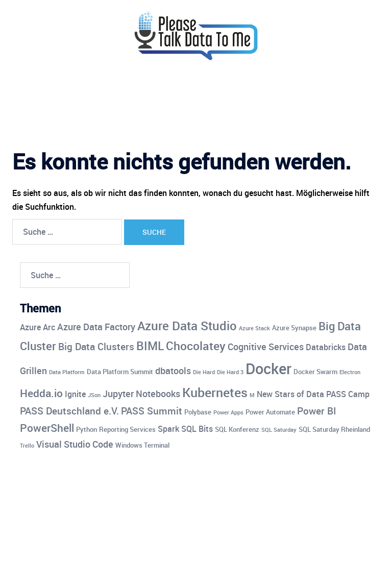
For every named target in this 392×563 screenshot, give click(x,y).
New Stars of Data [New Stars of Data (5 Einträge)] (290, 394)
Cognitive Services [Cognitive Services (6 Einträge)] (266, 347)
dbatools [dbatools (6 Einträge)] (173, 371)
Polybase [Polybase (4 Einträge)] (198, 412)
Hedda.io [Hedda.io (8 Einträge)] (41, 393)
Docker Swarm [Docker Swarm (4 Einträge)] (315, 372)
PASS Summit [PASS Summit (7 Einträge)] (152, 411)
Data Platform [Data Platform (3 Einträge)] (67, 372)
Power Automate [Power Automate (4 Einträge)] (270, 412)
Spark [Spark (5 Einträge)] (168, 429)
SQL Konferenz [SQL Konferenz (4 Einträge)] (237, 429)
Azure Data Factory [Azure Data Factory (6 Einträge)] (96, 327)
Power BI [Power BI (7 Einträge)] (316, 411)
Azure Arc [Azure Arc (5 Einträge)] (38, 327)
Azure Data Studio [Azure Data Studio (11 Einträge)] (187, 325)
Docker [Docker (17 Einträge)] (268, 369)
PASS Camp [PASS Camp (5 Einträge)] (348, 394)
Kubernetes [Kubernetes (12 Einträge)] (215, 392)
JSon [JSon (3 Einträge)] (94, 395)
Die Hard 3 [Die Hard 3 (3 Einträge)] (230, 372)
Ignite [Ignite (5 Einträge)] (75, 394)
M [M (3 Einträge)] (252, 395)
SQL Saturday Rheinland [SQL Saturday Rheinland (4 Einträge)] (334, 429)
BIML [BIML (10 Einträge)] (150, 346)
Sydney (222, 546)
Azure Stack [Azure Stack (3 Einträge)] (254, 328)
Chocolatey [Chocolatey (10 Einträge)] (196, 346)
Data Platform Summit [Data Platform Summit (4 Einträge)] (120, 372)
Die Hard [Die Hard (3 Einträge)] (204, 372)
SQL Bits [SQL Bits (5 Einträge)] (197, 429)
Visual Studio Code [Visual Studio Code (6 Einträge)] (75, 444)
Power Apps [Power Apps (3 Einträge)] (228, 412)
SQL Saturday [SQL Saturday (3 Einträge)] (279, 430)
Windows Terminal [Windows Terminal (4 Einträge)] (142, 445)
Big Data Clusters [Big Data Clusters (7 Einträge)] (96, 347)
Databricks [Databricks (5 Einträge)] (326, 347)
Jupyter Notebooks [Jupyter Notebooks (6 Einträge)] (141, 394)
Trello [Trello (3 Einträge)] (27, 446)
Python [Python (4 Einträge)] (87, 429)
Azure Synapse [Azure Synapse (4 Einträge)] (294, 328)
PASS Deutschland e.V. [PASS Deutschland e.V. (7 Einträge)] (69, 411)
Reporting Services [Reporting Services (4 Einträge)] (127, 429)
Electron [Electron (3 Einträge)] (350, 372)
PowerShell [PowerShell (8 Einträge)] (47, 428)
